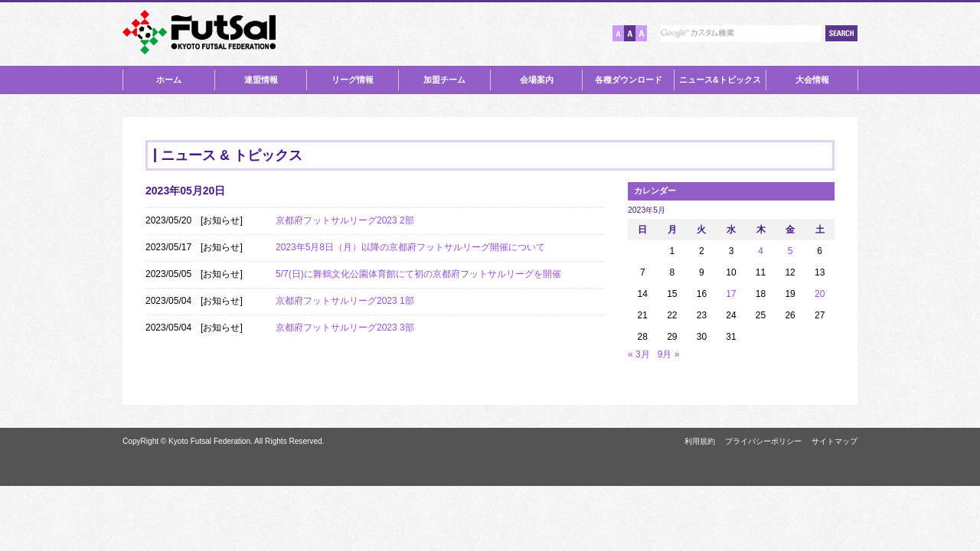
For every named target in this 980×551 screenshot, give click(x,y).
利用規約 (700, 441)
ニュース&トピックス (720, 80)
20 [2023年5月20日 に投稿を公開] (820, 294)
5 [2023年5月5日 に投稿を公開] (791, 251)
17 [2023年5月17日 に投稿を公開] (731, 294)
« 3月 (639, 354)
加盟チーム (444, 80)
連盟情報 (261, 80)
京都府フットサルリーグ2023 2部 (345, 220)
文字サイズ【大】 (641, 33)
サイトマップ (835, 441)
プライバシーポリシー (763, 441)
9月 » (669, 354)
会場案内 (537, 80)
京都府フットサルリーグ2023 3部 (345, 328)
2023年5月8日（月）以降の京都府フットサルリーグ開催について (410, 247)
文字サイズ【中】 (630, 33)
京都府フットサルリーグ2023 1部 (345, 301)
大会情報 (812, 80)
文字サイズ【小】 (618, 33)
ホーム (169, 80)
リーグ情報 (353, 80)
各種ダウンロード (629, 80)
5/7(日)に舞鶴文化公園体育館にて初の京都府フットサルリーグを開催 (418, 274)
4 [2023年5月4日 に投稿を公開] (761, 251)
